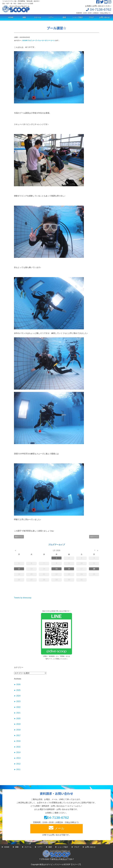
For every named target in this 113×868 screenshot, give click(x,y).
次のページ (94, 537)
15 (56, 569)
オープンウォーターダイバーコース (44, 40)
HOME (11, 17)
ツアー (51, 17)
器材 (64, 17)
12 (19, 569)
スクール (38, 17)
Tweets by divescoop (23, 598)
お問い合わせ (104, 17)
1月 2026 (57, 550)
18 (94, 569)
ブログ (91, 17)
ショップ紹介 (78, 17)
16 (69, 569)
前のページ (19, 537)
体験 (24, 17)
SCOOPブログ (27, 40)
